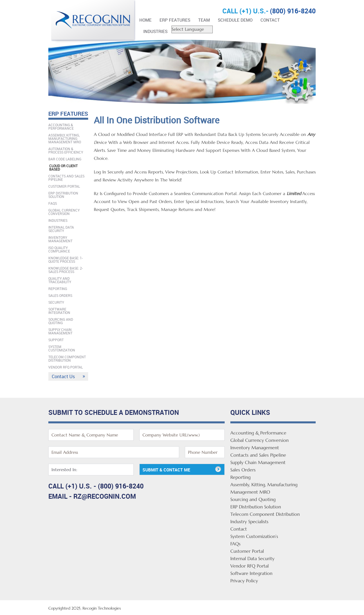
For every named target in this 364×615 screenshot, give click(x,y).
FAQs (53, 203)
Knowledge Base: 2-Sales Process (66, 270)
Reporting (58, 289)
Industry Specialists (249, 521)
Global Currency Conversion (64, 212)
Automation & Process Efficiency (66, 150)
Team (204, 20)
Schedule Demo (235, 20)
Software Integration (59, 311)
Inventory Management (60, 239)
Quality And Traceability (60, 280)
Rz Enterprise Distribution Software (94, 22)
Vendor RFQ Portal (66, 367)
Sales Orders (60, 295)
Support (56, 340)
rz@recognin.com (105, 496)
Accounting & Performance (61, 127)
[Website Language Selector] (192, 29)
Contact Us (63, 376)
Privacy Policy (244, 581)
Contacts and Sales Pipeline (66, 178)
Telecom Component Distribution (67, 359)
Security (56, 302)
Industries (155, 31)
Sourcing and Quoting (61, 321)
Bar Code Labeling (65, 159)
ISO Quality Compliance (59, 249)
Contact (270, 20)
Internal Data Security (61, 229)
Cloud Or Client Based (63, 167)
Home (145, 20)
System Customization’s (254, 536)
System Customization (62, 348)
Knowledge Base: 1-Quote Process (66, 260)
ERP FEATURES (175, 20)
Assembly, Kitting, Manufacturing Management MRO (65, 138)
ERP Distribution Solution (63, 195)
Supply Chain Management (60, 331)
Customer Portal (64, 186)
